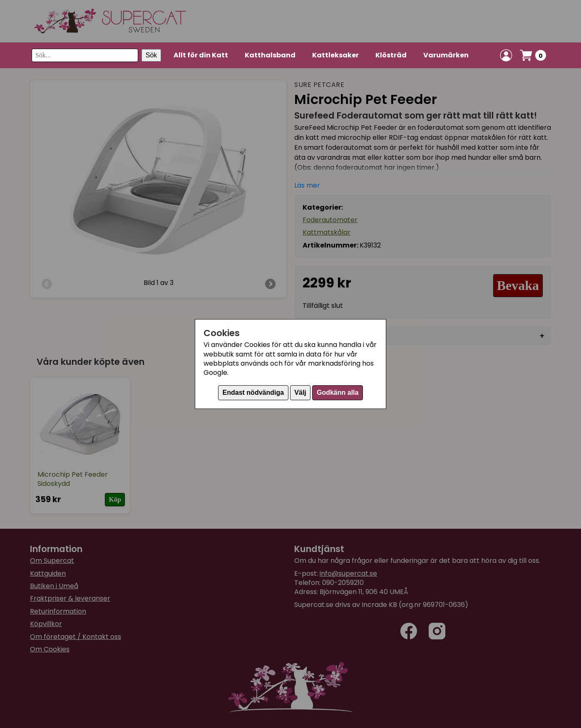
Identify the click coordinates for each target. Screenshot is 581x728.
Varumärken (446, 55)
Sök (151, 55)
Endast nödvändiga (253, 392)
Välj (300, 392)
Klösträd (391, 55)
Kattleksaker (335, 55)
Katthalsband (270, 55)
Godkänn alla (338, 392)
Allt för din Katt (201, 55)
